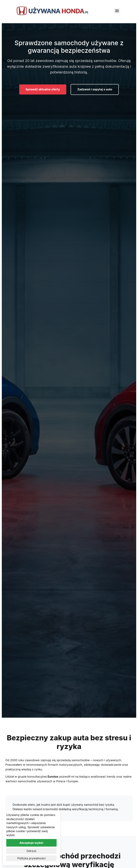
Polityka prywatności (31, 858)
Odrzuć (31, 851)
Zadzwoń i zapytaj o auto (95, 89)
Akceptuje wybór (31, 843)
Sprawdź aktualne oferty (43, 89)
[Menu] (117, 11)
